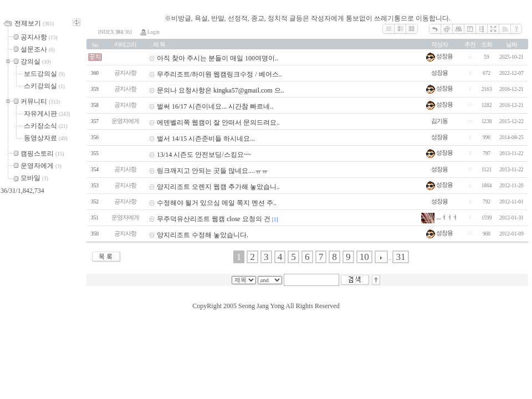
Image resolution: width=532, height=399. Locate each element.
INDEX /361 (115, 32)
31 (400, 257)
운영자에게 (125, 121)
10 (364, 257)
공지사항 (125, 73)
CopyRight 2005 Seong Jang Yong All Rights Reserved (266, 306)
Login (150, 32)
